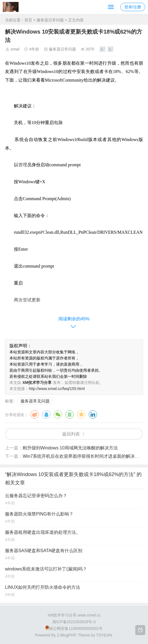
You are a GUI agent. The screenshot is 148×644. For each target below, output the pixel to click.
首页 (28, 20)
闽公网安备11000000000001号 (74, 628)
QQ (46, 414)
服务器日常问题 (50, 20)
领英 (93, 414)
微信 (58, 414)
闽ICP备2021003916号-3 (74, 622)
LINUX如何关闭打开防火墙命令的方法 (43, 587)
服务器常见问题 (35, 401)
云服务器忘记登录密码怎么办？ (36, 496)
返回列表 (71, 434)
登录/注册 (133, 7)
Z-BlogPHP (66, 635)
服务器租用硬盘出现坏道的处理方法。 (43, 532)
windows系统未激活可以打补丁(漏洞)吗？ (46, 569)
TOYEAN (104, 635)
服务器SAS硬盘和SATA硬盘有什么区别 (44, 551)
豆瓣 (70, 414)
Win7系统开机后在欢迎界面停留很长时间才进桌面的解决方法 (83, 456)
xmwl (15, 49)
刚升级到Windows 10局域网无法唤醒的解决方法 (70, 448)
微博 (35, 414)
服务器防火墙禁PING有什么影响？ (39, 514)
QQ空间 (81, 414)
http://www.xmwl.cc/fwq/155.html (57, 389)
